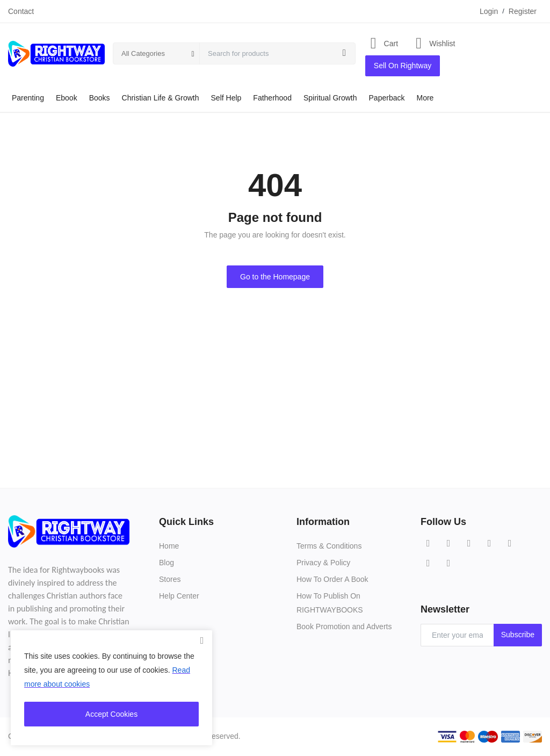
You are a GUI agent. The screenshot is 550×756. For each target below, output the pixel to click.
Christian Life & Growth (161, 98)
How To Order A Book (332, 579)
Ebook (67, 98)
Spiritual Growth (330, 98)
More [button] (425, 98)
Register (523, 11)
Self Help (226, 98)
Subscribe (518, 635)
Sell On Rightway (403, 66)
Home (169, 546)
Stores (170, 579)
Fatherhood (272, 98)
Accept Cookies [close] (111, 714)
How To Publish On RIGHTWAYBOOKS (330, 603)
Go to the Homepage (275, 277)
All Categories (143, 53)
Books (100, 98)
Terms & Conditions (329, 546)
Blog (167, 563)
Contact (21, 11)
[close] (202, 640)
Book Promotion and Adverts (344, 627)
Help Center (179, 596)
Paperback (387, 98)
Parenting (28, 98)
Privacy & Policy (323, 563)
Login (489, 11)
